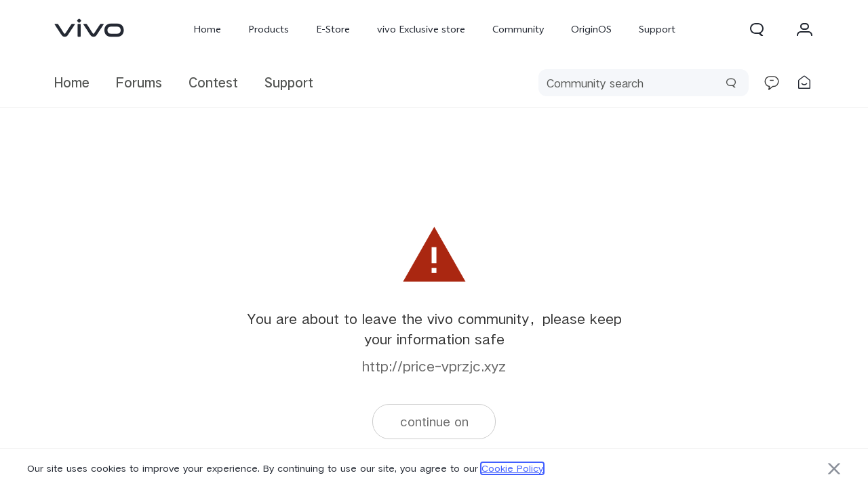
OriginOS (591, 29)
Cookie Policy (512, 468)
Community (518, 29)
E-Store (333, 29)
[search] (644, 83)
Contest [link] (213, 82)
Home (207, 29)
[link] (90, 28)
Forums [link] (139, 82)
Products (269, 29)
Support (657, 29)
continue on (434, 421)
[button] (757, 29)
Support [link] (289, 82)
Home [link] (72, 82)
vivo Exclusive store (421, 29)
